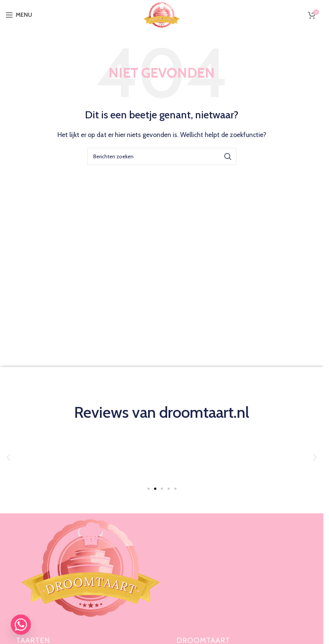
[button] (8, 457)
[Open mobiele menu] (19, 15)
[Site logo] (162, 14)
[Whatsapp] (21, 625)
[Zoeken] (162, 156)
